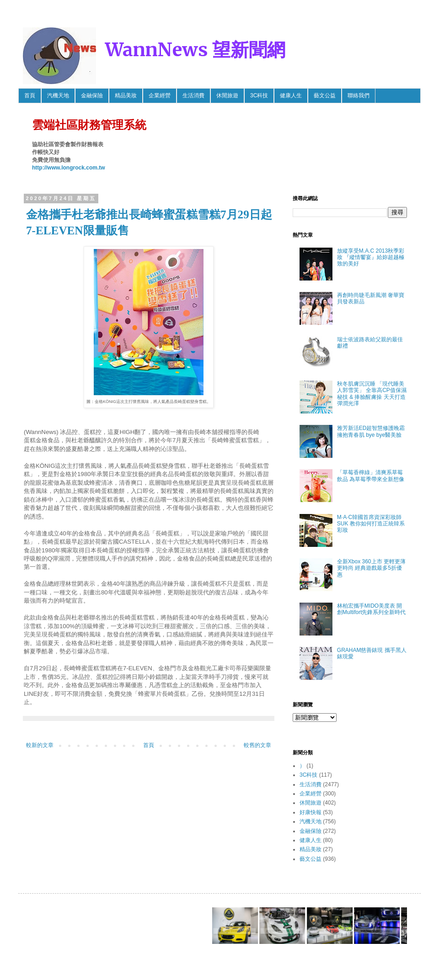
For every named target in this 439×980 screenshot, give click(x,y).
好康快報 (311, 812)
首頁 (30, 95)
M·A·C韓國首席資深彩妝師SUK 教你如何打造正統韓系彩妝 (371, 524)
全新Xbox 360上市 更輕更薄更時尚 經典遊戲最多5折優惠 (371, 568)
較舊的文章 (257, 745)
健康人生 (291, 95)
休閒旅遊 (227, 95)
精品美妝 (126, 95)
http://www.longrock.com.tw (69, 168)
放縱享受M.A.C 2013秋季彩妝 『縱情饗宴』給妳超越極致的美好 (371, 257)
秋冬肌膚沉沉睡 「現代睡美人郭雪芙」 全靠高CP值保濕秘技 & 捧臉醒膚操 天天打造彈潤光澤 (372, 394)
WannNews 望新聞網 (195, 50)
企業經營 (160, 95)
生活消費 (193, 95)
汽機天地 (58, 95)
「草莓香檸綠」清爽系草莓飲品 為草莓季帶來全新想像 (371, 476)
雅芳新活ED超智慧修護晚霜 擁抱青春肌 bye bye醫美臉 (371, 431)
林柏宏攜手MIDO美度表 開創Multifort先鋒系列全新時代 (372, 609)
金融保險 (92, 95)
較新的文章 (40, 745)
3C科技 (259, 95)
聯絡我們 (359, 95)
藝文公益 (325, 95)
